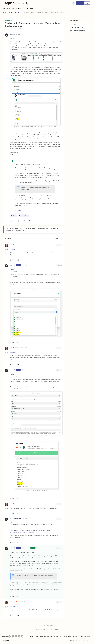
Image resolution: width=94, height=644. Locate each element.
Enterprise (68, 636)
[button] (80, 3)
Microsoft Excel (24, 216)
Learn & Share (18, 8)
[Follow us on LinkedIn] (13, 636)
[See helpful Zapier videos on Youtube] (22, 636)
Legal (83, 641)
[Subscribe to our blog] (16, 636)
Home (5, 12)
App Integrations (86, 636)
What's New (30, 8)
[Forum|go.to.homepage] (16, 3)
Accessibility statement (53, 629)
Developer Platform (46, 636)
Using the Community (76, 27)
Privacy (89, 641)
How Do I (17, 12)
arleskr (12, 34)
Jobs (61, 636)
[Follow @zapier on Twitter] (19, 636)
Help (37, 636)
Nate (11, 245)
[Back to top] (91, 627)
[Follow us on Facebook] (10, 636)
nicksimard (13, 602)
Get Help (7, 8)
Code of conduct (75, 25)
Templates (76, 636)
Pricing (32, 636)
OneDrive (14, 216)
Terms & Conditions (41, 629)
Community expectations (77, 30)
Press (56, 636)
